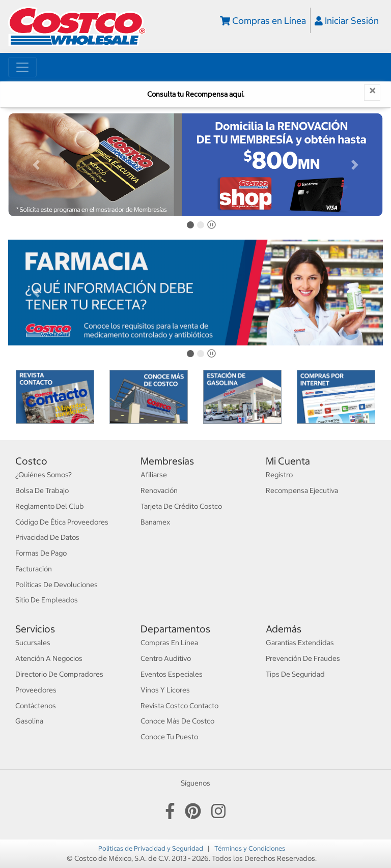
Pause (213, 227)
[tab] (190, 225)
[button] (36, 165)
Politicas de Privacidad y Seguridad (151, 848)
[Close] (372, 93)
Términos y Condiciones (250, 848)
